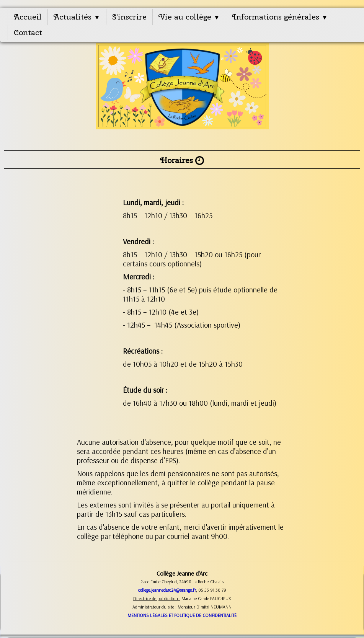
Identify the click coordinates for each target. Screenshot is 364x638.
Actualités (77, 17)
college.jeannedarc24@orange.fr (167, 590)
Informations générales (280, 17)
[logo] (182, 91)
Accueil (28, 17)
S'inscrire (129, 17)
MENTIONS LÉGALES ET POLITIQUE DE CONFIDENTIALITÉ (182, 615)
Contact (28, 32)
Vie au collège (189, 17)
